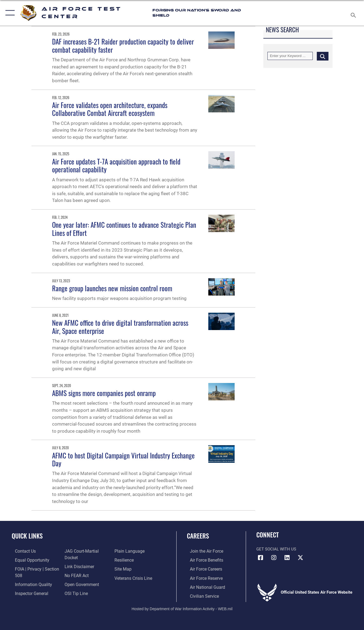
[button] (9, 13)
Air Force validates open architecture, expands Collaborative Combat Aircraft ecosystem (110, 109)
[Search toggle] (354, 13)
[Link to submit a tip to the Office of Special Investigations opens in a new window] (75, 592)
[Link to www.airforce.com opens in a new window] (203, 551)
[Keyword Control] (290, 56)
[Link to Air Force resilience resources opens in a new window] (125, 560)
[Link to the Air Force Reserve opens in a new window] (203, 577)
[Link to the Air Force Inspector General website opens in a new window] (28, 592)
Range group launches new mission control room (112, 288)
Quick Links (27, 536)
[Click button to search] (323, 56)
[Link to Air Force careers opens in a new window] (203, 569)
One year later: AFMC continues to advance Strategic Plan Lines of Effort (124, 229)
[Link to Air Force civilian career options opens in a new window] (201, 595)
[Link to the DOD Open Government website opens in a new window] (80, 584)
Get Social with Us (276, 549)
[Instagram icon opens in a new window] (274, 558)
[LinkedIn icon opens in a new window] (287, 558)
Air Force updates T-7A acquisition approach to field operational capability (116, 166)
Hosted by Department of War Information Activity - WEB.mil (182, 607)
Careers (198, 536)
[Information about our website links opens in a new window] (78, 566)
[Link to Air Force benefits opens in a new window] (203, 560)
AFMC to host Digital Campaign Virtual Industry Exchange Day (123, 460)
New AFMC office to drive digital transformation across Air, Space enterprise (120, 327)
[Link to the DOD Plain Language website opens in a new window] (129, 551)
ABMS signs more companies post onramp (104, 393)
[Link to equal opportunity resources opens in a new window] (28, 560)
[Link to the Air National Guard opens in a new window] (204, 586)
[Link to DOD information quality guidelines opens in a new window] (29, 584)
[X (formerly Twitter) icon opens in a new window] (300, 558)
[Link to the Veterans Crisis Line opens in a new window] (134, 577)
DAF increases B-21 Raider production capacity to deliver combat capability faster (123, 46)
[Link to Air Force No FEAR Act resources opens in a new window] (76, 575)
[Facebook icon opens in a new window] (260, 558)
